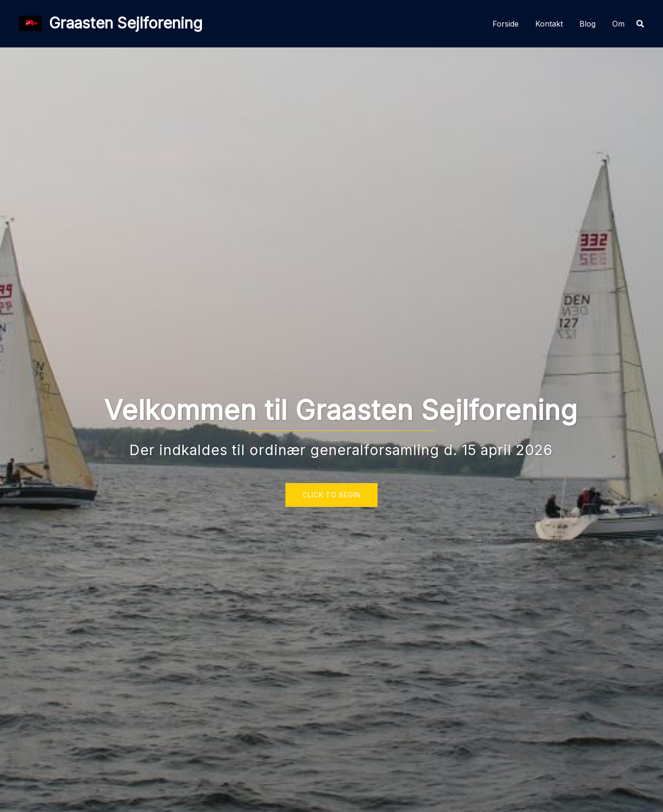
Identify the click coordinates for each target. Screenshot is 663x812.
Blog (587, 24)
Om (618, 24)
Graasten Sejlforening (126, 23)
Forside (506, 24)
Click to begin (331, 495)
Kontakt (549, 24)
